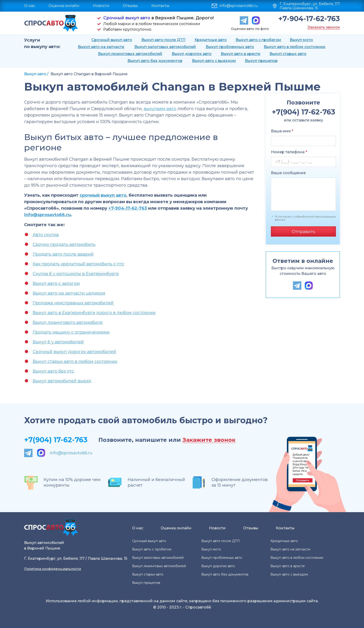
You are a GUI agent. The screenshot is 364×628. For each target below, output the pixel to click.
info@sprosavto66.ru (239, 6)
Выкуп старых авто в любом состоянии (75, 361)
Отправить (304, 232)
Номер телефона (289, 152)
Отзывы (130, 6)
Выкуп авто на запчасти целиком (69, 293)
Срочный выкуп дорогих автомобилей (74, 352)
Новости (101, 6)
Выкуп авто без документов (155, 61)
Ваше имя (282, 131)
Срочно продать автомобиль (64, 244)
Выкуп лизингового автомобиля (68, 322)
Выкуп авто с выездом (214, 61)
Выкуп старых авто (288, 54)
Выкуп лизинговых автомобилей (130, 54)
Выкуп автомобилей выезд (62, 381)
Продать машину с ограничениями (71, 332)
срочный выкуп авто (103, 195)
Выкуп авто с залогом (56, 283)
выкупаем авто (160, 109)
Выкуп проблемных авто (230, 47)
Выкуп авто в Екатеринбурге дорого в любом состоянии (94, 313)
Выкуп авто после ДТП (163, 40)
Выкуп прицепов (261, 61)
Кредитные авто (211, 40)
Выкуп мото (301, 40)
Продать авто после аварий (63, 254)
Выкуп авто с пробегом (258, 40)
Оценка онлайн (64, 6)
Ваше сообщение (288, 173)
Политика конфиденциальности (53, 569)
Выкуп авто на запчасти (101, 47)
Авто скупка (46, 235)
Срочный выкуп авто (127, 18)
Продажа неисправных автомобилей (73, 303)
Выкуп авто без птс (53, 371)
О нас (30, 6)
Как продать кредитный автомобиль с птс (78, 264)
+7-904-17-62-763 (309, 19)
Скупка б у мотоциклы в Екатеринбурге (76, 274)
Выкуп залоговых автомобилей (165, 47)
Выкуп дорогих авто (192, 54)
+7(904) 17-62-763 (56, 440)
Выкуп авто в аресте (240, 54)
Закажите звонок (209, 440)
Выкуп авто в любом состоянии (295, 47)
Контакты (160, 6)
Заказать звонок (324, 27)
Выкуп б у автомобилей (58, 342)
